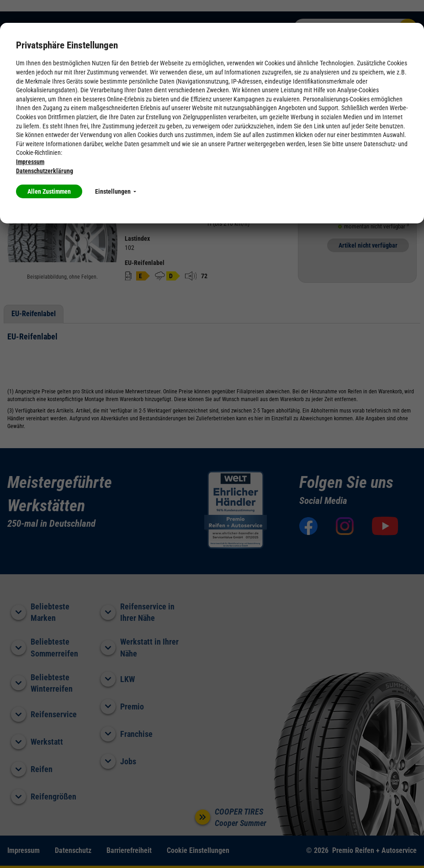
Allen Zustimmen (49, 191)
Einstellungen (116, 191)
